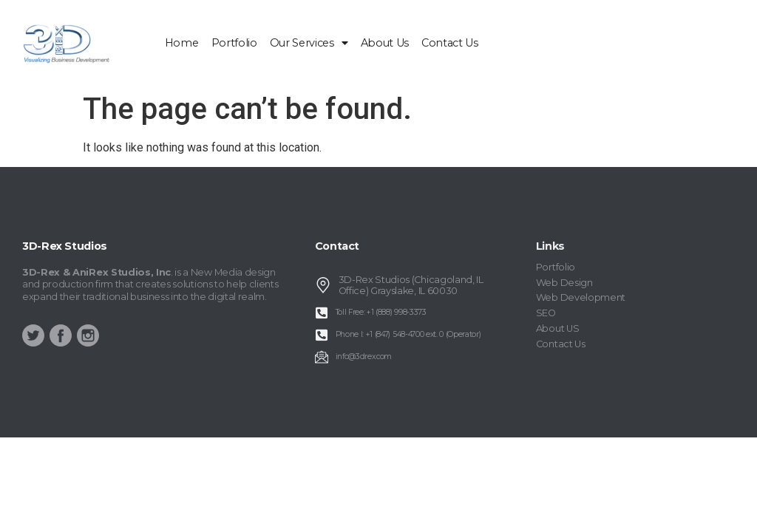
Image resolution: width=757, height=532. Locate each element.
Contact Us (450, 43)
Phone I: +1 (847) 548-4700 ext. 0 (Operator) (408, 334)
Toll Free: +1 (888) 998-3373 (381, 312)
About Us (385, 43)
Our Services (309, 43)
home (182, 43)
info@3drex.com (364, 357)
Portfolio (234, 43)
